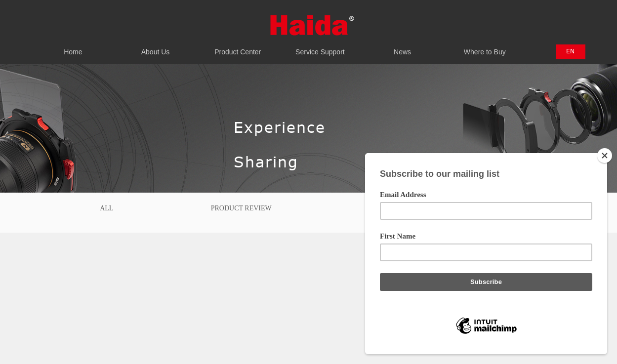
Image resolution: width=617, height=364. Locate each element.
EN (570, 51)
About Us (155, 46)
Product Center (238, 46)
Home (73, 46)
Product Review (241, 208)
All (106, 208)
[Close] (605, 156)
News (402, 46)
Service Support (320, 46)
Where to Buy (485, 46)
